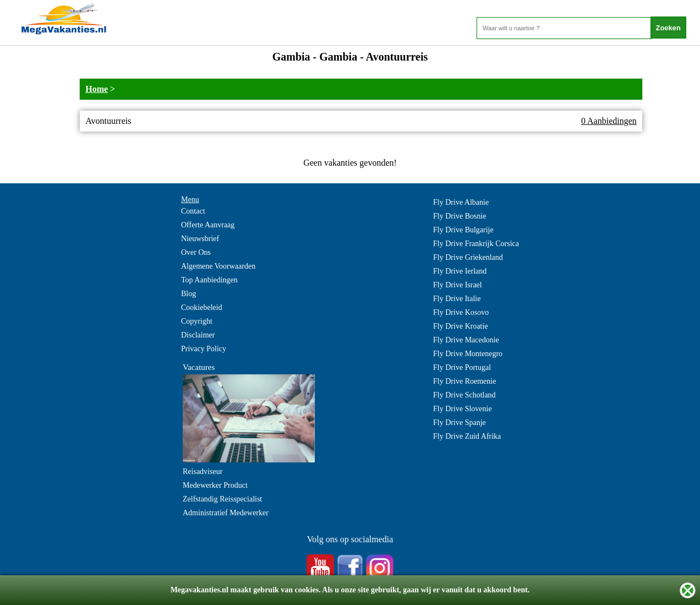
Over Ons (196, 252)
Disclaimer (198, 335)
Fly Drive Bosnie (460, 216)
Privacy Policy (204, 349)
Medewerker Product (215, 485)
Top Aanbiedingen (209, 280)
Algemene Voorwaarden (218, 266)
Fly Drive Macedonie (466, 340)
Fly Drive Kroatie (461, 326)
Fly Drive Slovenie (463, 409)
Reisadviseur (203, 472)
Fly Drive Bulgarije (463, 230)
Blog (188, 294)
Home (97, 89)
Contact (193, 211)
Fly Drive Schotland (464, 395)
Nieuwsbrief (200, 239)
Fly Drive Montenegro (468, 354)
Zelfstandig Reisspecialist (222, 499)
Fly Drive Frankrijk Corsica (476, 244)
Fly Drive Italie (457, 299)
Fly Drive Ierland (460, 271)
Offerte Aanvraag (208, 225)
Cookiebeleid (202, 307)
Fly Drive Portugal (462, 367)
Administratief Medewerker (226, 513)
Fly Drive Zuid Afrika (467, 436)
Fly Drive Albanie (461, 202)
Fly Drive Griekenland (468, 257)
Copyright (197, 321)
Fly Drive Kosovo (461, 312)
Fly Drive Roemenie (464, 381)
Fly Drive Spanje (460, 423)
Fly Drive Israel (458, 285)
